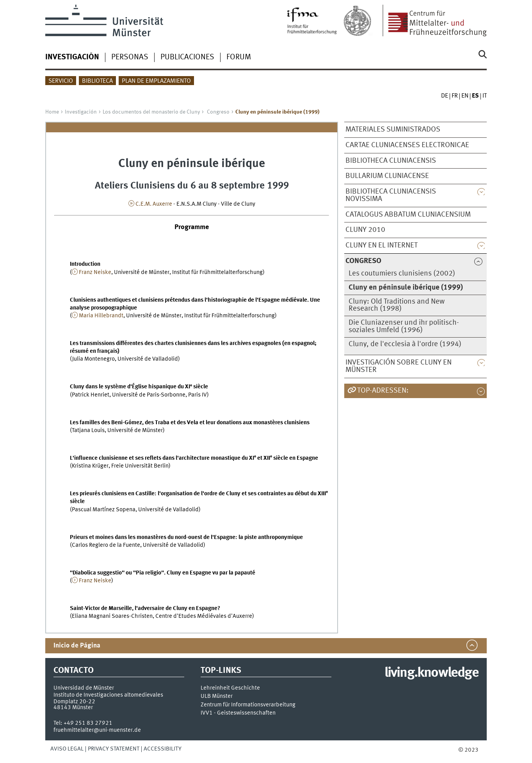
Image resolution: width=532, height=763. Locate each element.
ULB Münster (217, 696)
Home (52, 112)
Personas (130, 57)
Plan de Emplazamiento (156, 81)
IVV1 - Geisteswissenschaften (238, 713)
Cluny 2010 (365, 230)
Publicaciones (187, 57)
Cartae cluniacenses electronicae (407, 145)
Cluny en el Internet (382, 245)
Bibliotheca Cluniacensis (391, 161)
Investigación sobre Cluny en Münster (399, 366)
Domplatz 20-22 (74, 702)
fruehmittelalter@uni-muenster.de (97, 730)
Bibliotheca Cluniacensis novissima (391, 195)
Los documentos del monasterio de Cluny (151, 112)
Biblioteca (97, 81)
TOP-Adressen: (383, 391)
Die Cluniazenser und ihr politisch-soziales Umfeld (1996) (404, 326)
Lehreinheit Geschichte (230, 688)
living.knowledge (431, 673)
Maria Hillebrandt (101, 316)
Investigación (81, 112)
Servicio (61, 81)
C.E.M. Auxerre (154, 204)
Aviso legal (67, 749)
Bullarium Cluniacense (387, 176)
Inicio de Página (77, 646)
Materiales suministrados (393, 130)
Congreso (218, 112)
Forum (239, 57)
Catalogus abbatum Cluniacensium (408, 215)
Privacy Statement (114, 749)
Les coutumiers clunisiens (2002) (402, 274)
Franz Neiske (95, 272)
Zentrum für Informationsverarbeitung (248, 705)
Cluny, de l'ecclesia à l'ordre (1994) (405, 344)
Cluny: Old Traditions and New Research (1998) (397, 305)
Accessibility (163, 749)
